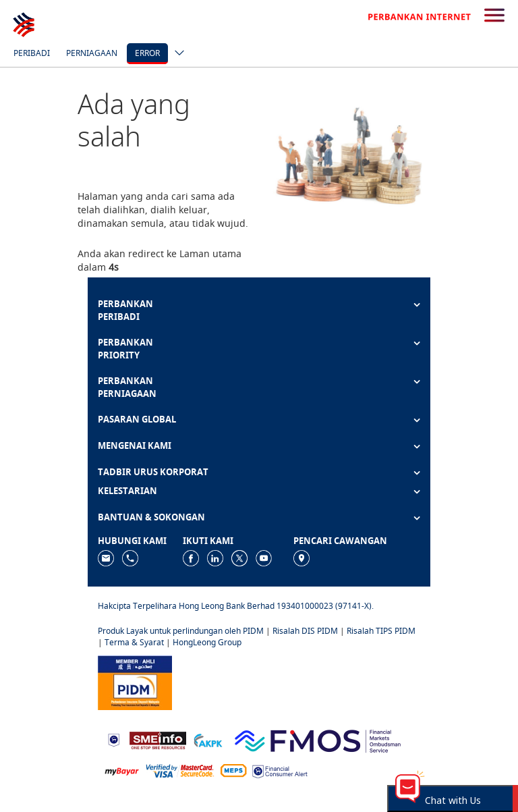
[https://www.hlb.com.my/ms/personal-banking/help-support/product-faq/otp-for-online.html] (180, 770)
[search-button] (494, 16)
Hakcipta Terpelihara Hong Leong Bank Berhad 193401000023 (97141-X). (236, 606)
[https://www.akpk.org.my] (208, 739)
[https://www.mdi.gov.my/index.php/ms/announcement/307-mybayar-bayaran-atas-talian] (122, 770)
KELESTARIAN (127, 491)
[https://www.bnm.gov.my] (114, 739)
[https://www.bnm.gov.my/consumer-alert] (280, 770)
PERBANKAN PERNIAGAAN (127, 387)
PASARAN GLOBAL (137, 419)
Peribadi (32, 53)
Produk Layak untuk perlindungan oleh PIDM (181, 631)
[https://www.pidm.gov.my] (135, 681)
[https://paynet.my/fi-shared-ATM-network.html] (233, 770)
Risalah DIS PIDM (305, 631)
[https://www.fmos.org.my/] (318, 739)
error (147, 53)
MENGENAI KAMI (135, 445)
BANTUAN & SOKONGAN (151, 517)
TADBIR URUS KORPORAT (153, 472)
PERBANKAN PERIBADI (125, 310)
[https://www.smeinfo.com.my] (158, 739)
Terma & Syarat (134, 642)
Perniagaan (92, 53)
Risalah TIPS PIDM (381, 631)
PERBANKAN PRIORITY (125, 349)
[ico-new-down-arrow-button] (176, 54)
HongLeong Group (207, 642)
